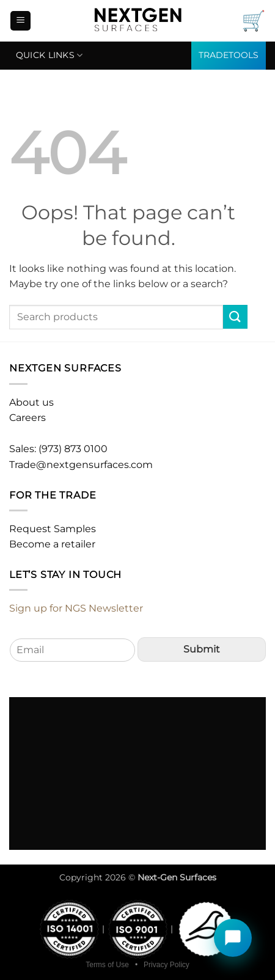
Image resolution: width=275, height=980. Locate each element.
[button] (20, 21)
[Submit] (235, 317)
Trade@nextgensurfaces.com (81, 465)
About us (31, 402)
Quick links (50, 55)
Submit (202, 649)
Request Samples (53, 529)
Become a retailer (52, 544)
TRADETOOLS (229, 55)
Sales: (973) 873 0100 (58, 449)
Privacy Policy (167, 965)
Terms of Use (107, 965)
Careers (28, 418)
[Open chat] (233, 938)
